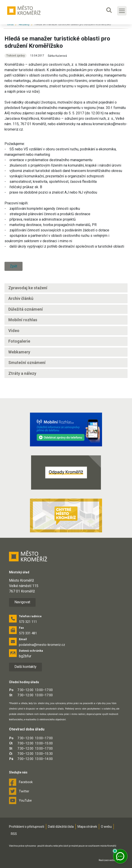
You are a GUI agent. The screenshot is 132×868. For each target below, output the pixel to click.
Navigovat (22, 602)
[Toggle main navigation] (122, 11)
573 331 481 (28, 633)
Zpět (14, 266)
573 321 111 (28, 622)
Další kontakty (25, 667)
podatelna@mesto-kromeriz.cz (42, 645)
